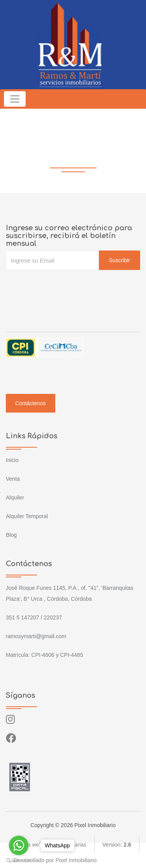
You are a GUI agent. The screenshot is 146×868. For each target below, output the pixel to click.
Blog (11, 535)
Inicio (12, 460)
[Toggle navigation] (15, 99)
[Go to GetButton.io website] (19, 860)
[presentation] (65, 286)
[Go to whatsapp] (19, 845)
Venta (13, 479)
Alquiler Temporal (27, 516)
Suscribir (120, 260)
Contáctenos (31, 403)
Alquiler (15, 498)
